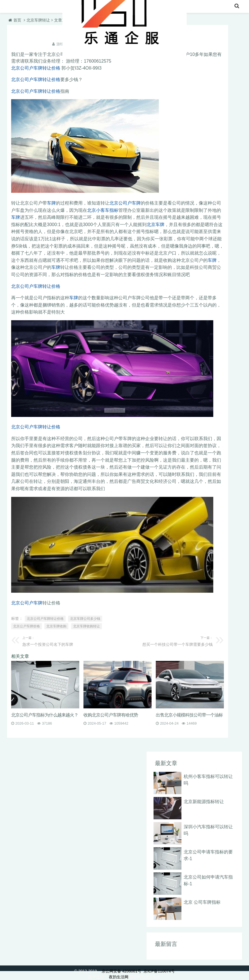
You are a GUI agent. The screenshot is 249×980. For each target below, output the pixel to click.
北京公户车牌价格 (27, 626)
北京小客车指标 (103, 210)
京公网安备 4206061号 (121, 971)
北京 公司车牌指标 (202, 902)
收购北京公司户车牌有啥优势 (111, 715)
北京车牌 (155, 225)
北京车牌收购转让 (87, 626)
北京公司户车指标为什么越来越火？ (45, 715)
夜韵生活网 (119, 977)
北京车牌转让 (40, 7)
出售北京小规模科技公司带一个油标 (189, 715)
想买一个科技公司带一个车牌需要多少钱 (167, 640)
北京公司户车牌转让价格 (36, 68)
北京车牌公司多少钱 (85, 619)
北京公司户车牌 (125, 203)
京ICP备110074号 (159, 971)
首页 (13, 7)
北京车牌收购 (56, 626)
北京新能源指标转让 (204, 802)
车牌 (51, 203)
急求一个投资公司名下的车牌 (68, 640)
